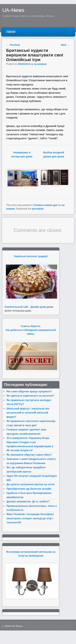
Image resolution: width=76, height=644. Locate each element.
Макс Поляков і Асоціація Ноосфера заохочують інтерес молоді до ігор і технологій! (30, 518)
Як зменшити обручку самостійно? (29, 455)
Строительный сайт (17, 307)
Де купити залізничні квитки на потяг (31, 484)
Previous (13, 45)
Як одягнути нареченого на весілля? (30, 396)
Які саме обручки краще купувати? (29, 391)
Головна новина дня (45, 205)
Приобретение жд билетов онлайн (29, 489)
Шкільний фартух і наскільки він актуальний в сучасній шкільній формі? (28, 413)
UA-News (13, 10)
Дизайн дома (38, 307)
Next (65, 45)
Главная (11, 32)
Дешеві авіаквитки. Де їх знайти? (28, 501)
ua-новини (40, 64)
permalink (38, 209)
